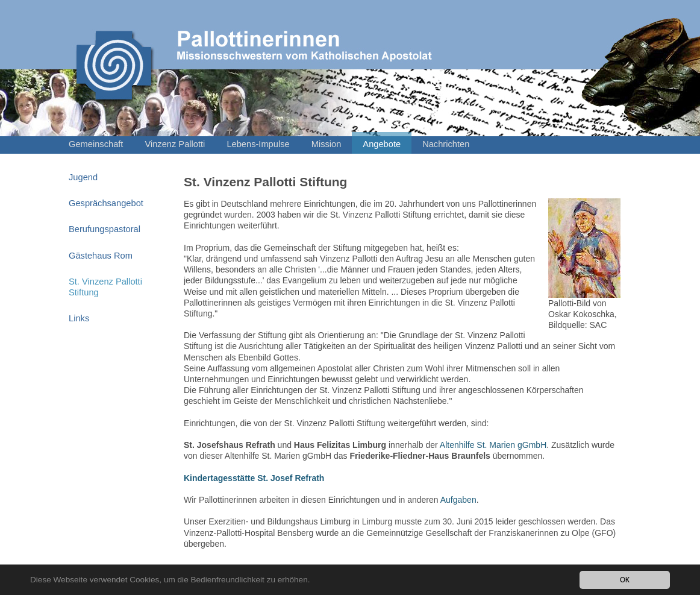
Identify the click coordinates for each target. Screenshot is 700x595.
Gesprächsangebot (106, 203)
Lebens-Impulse (258, 144)
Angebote (382, 144)
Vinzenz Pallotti (175, 144)
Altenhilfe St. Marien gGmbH (493, 445)
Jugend (83, 177)
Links (79, 318)
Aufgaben (458, 500)
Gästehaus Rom (101, 256)
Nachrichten (446, 144)
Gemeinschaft (96, 144)
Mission (327, 144)
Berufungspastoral (105, 229)
